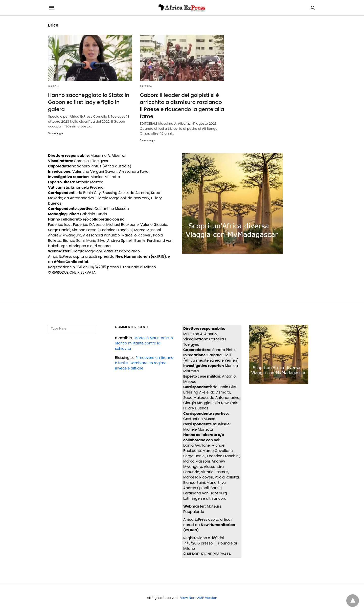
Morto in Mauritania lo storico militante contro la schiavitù (144, 343)
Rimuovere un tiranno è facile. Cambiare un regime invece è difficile (144, 363)
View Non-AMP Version (199, 598)
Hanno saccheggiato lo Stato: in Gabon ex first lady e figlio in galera (89, 102)
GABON (54, 86)
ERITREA (146, 86)
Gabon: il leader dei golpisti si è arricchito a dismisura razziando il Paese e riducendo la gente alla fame (182, 106)
